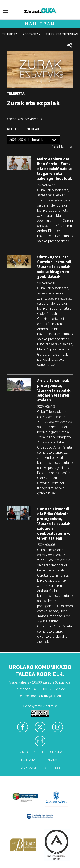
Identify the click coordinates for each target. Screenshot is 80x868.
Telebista (10, 34)
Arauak (53, 760)
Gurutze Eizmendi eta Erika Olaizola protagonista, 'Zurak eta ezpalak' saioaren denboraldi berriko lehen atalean (54, 523)
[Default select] (33, 140)
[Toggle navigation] (6, 11)
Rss (58, 768)
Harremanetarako (34, 768)
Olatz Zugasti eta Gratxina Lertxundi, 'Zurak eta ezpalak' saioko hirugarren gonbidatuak (55, 267)
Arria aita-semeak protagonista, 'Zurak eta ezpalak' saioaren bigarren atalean (54, 390)
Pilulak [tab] (32, 129)
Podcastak (32, 34)
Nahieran (40, 24)
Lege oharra (52, 752)
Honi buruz (27, 752)
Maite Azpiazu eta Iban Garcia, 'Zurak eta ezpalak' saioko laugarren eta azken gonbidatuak (55, 169)
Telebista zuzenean (62, 34)
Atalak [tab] (13, 129)
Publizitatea (31, 760)
